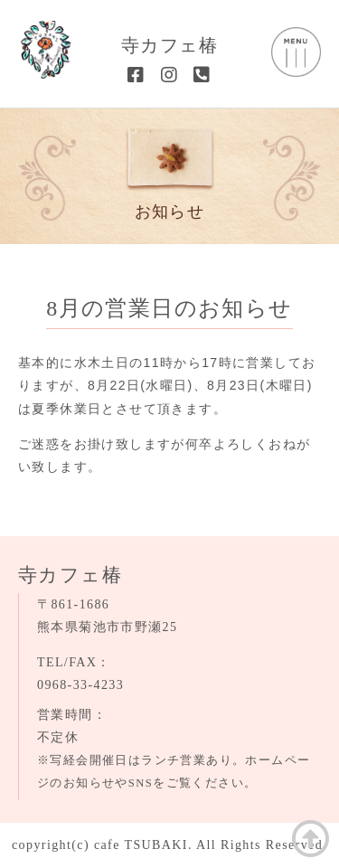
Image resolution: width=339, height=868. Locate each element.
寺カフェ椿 (169, 45)
